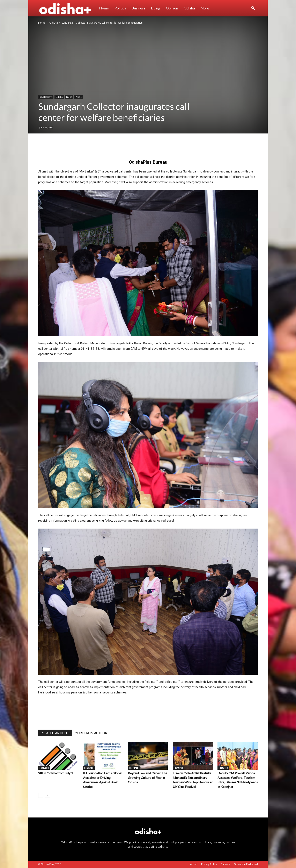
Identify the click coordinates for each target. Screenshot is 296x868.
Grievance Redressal (246, 864)
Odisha (189, 8)
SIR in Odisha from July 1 (56, 773)
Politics (120, 8)
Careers (225, 864)
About (194, 864)
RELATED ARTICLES (55, 733)
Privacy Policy (209, 864)
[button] (253, 9)
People (79, 97)
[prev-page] (41, 795)
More (205, 8)
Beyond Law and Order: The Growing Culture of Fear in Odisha (147, 778)
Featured (44, 768)
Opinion (172, 8)
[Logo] (67, 8)
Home (104, 8)
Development (46, 97)
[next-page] (47, 795)
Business (139, 8)
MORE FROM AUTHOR (91, 733)
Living (156, 8)
